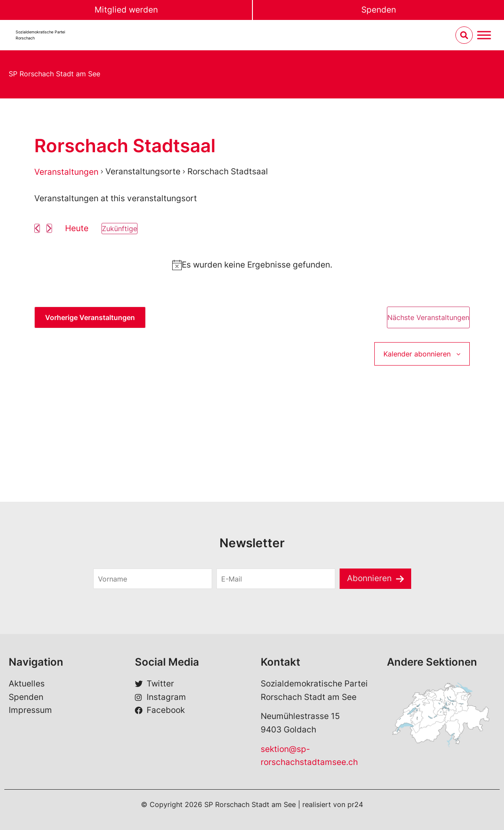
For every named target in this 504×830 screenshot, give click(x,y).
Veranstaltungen (66, 172)
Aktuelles (27, 684)
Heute (77, 228)
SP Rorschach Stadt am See (54, 74)
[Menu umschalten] (484, 35)
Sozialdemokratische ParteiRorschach (40, 35)
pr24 (355, 804)
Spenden (379, 10)
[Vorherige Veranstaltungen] (37, 228)
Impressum (30, 710)
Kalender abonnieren (417, 354)
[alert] (252, 265)
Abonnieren (369, 578)
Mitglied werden (126, 10)
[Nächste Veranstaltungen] (49, 228)
